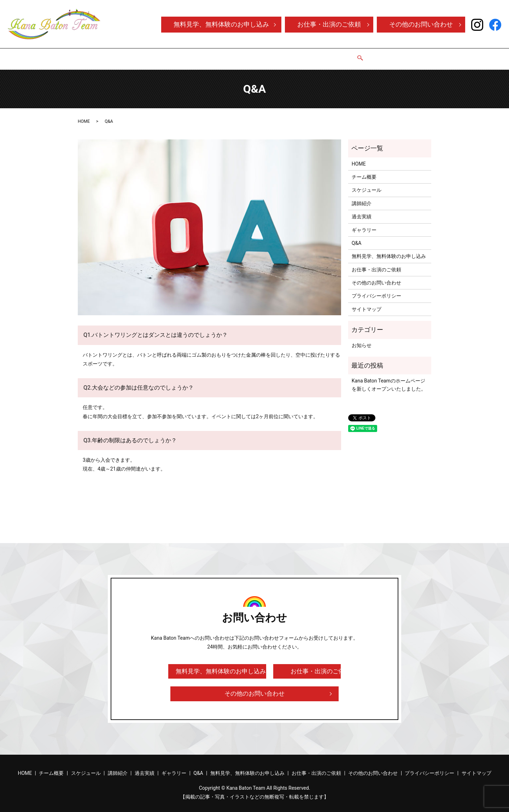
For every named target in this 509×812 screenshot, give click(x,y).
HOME (155, 55)
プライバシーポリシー (376, 289)
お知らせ (362, 339)
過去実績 (286, 55)
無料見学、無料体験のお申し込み (221, 24)
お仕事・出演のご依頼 (329, 24)
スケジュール (222, 55)
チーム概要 (185, 55)
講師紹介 (256, 55)
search (361, 56)
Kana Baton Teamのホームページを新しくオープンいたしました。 (389, 378)
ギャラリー (318, 55)
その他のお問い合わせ (421, 24)
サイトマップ (367, 303)
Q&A (345, 55)
